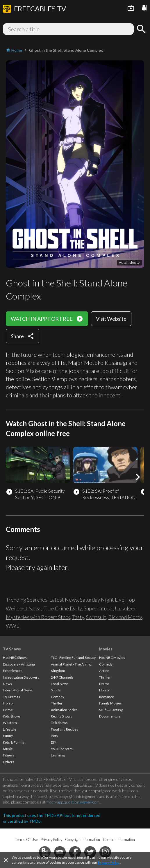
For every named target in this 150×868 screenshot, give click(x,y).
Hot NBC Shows (15, 658)
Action (104, 671)
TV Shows (12, 649)
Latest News (64, 600)
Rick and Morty (125, 617)
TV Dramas (11, 697)
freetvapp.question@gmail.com (73, 802)
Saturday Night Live (102, 600)
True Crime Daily (63, 608)
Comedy (58, 697)
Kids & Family (14, 742)
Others (9, 762)
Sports (56, 690)
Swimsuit (96, 617)
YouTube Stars (62, 749)
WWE (13, 626)
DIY (53, 742)
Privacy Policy (109, 862)
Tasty (78, 617)
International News (18, 690)
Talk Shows (59, 723)
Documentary (110, 716)
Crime (8, 710)
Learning (58, 755)
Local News (60, 684)
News (7, 684)
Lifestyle (10, 729)
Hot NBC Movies (112, 658)
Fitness (9, 755)
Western (10, 723)
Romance (107, 697)
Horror (8, 703)
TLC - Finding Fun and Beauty (73, 658)
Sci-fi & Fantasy (111, 710)
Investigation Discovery (21, 677)
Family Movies (110, 703)
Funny (8, 736)
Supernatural (98, 608)
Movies (106, 649)
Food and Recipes (65, 729)
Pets (54, 736)
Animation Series (64, 710)
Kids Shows (12, 716)
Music (8, 749)
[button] (138, 477)
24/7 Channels (62, 677)
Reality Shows (61, 716)
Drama (104, 684)
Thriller (57, 703)
